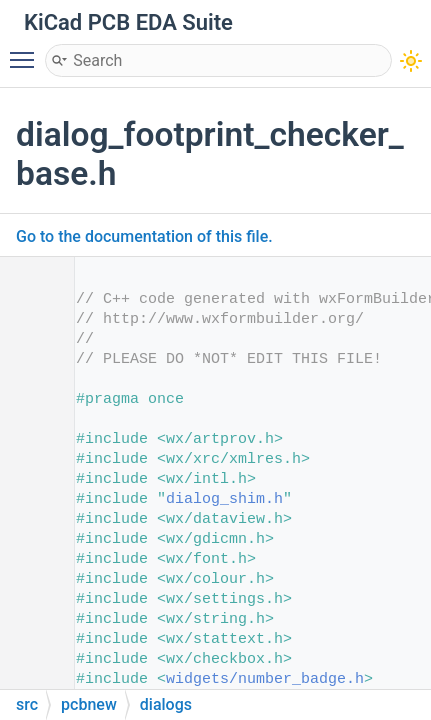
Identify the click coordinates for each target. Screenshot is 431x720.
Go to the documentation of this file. (144, 236)
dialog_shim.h (224, 499)
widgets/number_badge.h (265, 679)
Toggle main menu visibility (27, 51)
